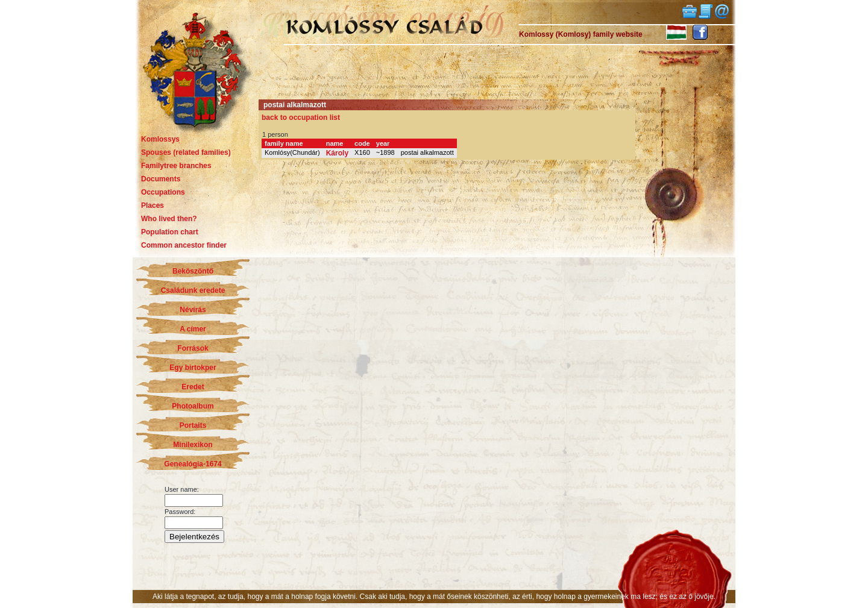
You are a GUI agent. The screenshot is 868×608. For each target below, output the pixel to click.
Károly (337, 153)
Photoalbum (193, 406)
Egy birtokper (193, 368)
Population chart (170, 232)
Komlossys (160, 139)
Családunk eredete (193, 290)
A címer (193, 329)
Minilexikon (193, 445)
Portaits (193, 425)
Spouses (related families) (186, 152)
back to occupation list (301, 118)
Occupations (163, 192)
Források (193, 348)
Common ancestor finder (184, 245)
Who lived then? (169, 219)
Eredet (193, 387)
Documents (161, 179)
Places (153, 205)
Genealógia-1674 (193, 464)
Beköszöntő (193, 271)
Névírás (193, 310)
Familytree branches (176, 166)
